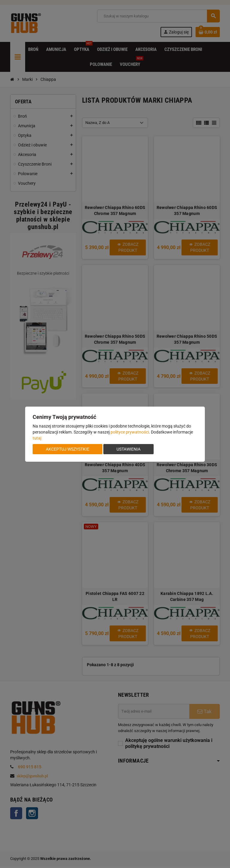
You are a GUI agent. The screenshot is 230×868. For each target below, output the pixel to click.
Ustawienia (128, 449)
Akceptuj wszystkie (68, 449)
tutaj (37, 438)
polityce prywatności (130, 432)
